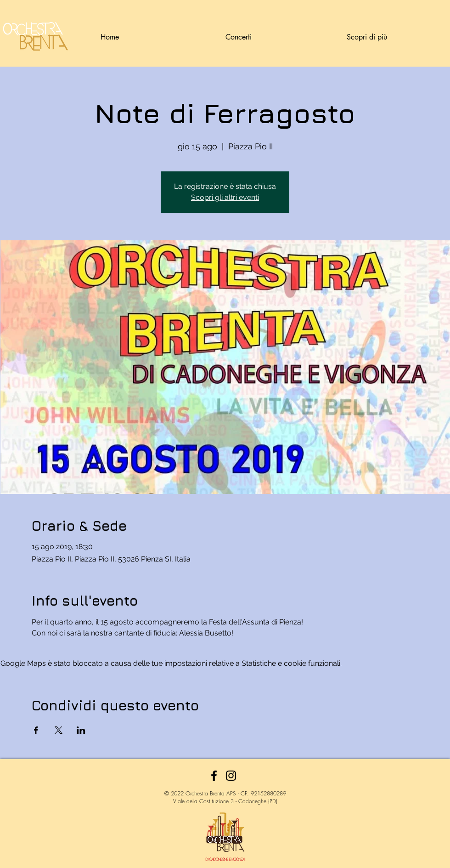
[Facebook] (214, 776)
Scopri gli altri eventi (225, 197)
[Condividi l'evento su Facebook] (36, 730)
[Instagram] (231, 776)
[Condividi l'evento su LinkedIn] (81, 730)
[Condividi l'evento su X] (59, 730)
